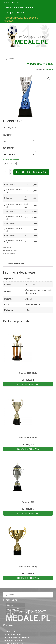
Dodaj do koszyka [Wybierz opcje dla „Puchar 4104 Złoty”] (28, 449)
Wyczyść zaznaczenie (11, 159)
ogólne (13, 253)
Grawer (8, 148)
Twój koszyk (40, 64)
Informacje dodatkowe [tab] (15, 263)
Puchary (49, 69)
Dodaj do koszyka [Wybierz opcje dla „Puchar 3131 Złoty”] (28, 384)
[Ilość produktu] (6, 172)
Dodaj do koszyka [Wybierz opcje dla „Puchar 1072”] (28, 513)
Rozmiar (9, 135)
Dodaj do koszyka (31, 172)
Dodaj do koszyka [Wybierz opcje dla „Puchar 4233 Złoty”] (28, 578)
